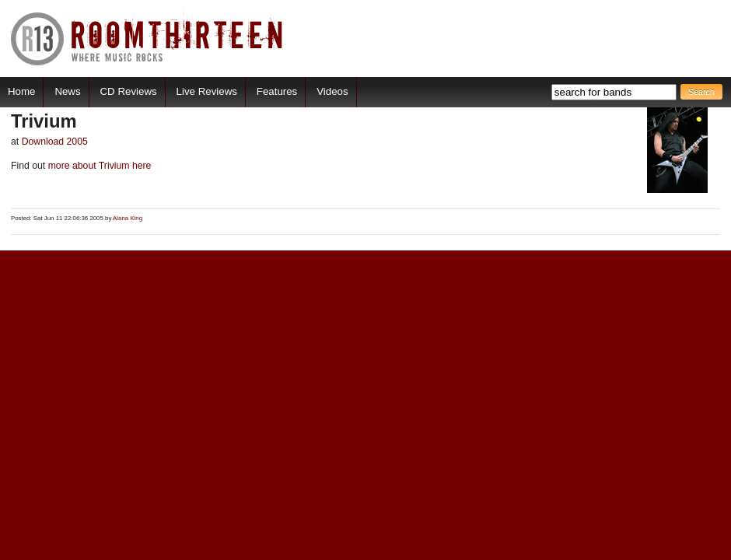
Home (21, 91)
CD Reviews (129, 91)
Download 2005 (55, 142)
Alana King (128, 218)
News (67, 91)
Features (277, 91)
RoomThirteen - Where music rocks (147, 38)
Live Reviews (207, 91)
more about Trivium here (98, 166)
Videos (332, 91)
